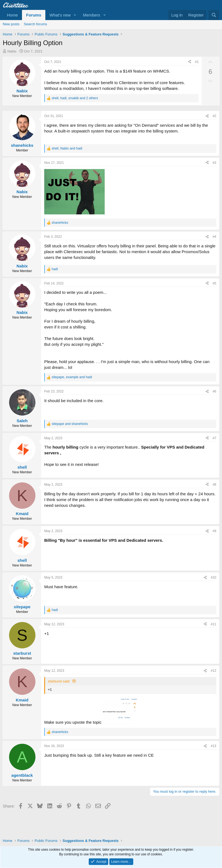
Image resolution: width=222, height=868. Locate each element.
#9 (214, 531)
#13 (213, 746)
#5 (214, 283)
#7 (214, 438)
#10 (213, 577)
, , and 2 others (75, 98)
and (70, 424)
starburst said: (59, 681)
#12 (213, 671)
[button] (75, 15)
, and (67, 148)
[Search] (214, 15)
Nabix (12, 51)
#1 (197, 62)
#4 (214, 237)
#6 (214, 391)
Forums (34, 15)
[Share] (190, 62)
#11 (213, 624)
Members (92, 15)
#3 (214, 163)
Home (12, 15)
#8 (214, 485)
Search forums (36, 24)
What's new (60, 15)
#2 (214, 116)
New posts (11, 24)
